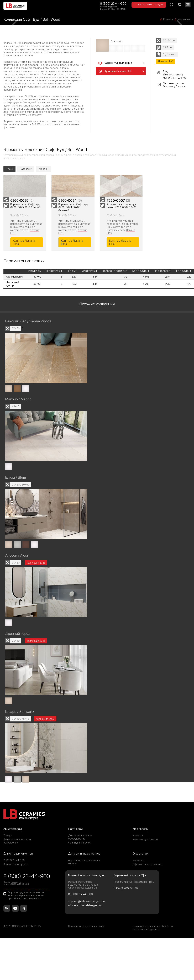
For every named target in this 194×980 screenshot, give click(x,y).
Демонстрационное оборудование (80, 864)
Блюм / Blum (16, 503)
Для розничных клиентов (85, 880)
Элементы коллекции (115, 63)
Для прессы (141, 855)
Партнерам (76, 855)
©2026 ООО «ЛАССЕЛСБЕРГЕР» (23, 954)
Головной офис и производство (88, 902)
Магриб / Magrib (19, 424)
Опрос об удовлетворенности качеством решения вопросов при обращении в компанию (26, 922)
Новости (138, 862)
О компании (141, 880)
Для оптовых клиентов (19, 880)
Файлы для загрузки (80, 869)
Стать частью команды (149, 5)
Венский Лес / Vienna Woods (29, 346)
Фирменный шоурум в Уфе (130, 902)
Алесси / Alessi (18, 581)
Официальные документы (148, 891)
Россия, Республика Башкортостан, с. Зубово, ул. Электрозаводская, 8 (84, 912)
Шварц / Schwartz (20, 738)
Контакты (138, 887)
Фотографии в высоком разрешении (17, 868)
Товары (8, 862)
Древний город (18, 660)
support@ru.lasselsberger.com (88, 928)
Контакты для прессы (145, 866)
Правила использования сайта (86, 954)
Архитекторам (13, 855)
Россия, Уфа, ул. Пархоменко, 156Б (134, 909)
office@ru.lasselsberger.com (86, 933)
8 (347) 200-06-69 (126, 915)
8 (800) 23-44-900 (113, 4)
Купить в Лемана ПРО (115, 71)
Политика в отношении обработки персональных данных (153, 955)
